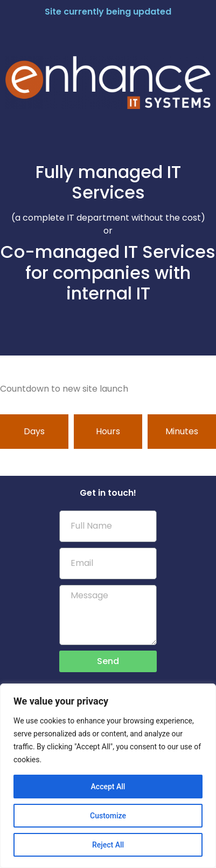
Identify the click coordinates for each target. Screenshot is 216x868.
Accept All (108, 787)
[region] (108, 776)
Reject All (108, 845)
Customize (108, 816)
